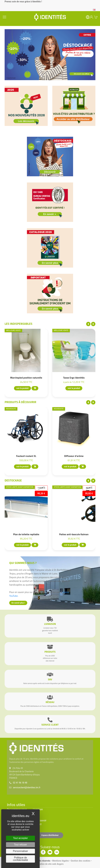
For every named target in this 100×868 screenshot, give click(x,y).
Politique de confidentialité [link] (20, 859)
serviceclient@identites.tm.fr (27, 788)
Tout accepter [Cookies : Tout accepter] (20, 838)
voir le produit (22, 388)
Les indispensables (18, 324)
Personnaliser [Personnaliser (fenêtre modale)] (20, 851)
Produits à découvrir (20, 402)
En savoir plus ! (18, 603)
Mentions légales (60, 861)
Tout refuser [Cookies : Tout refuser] (20, 845)
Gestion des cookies (81, 861)
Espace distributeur (50, 835)
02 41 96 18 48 (20, 783)
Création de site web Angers (50, 864)
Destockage (13, 480)
